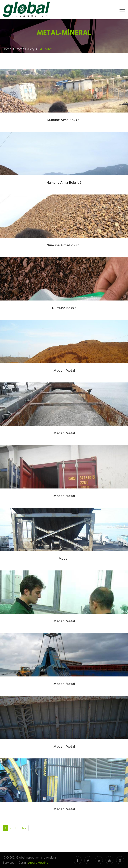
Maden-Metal (64, 371)
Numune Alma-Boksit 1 (64, 120)
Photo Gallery (25, 49)
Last (24, 828)
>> (17, 828)
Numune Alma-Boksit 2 (64, 183)
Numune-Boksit (64, 308)
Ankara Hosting (38, 862)
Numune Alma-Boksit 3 (64, 245)
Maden (64, 559)
